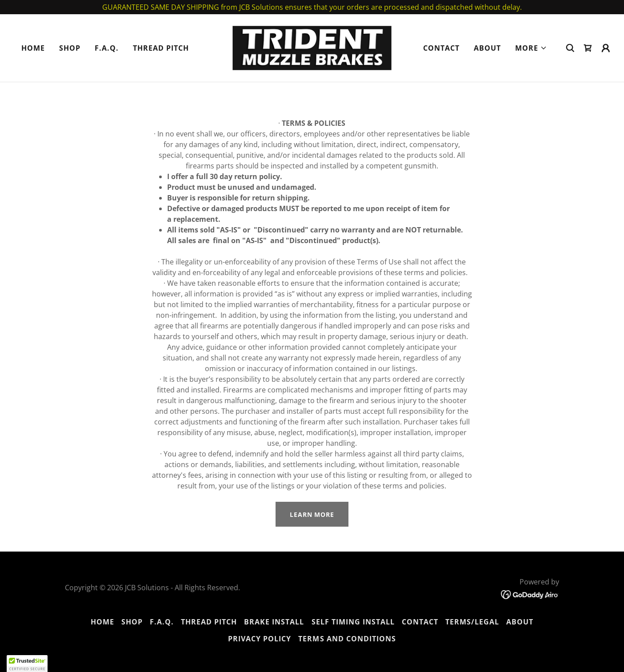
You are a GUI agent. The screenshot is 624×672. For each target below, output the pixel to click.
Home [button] (102, 622)
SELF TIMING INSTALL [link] (353, 622)
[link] (312, 47)
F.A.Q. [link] (107, 48)
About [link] (487, 48)
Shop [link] (70, 48)
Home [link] (33, 48)
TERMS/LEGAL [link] (472, 622)
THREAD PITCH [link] (161, 48)
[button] (531, 48)
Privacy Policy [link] (260, 639)
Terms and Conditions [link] (347, 639)
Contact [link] (441, 48)
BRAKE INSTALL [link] (274, 622)
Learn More (312, 514)
